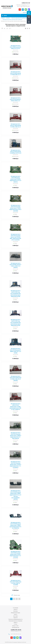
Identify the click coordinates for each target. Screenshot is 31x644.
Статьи (16, 624)
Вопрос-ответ (15, 626)
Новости (16, 609)
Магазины (16, 611)
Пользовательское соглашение (15, 621)
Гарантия (15, 618)
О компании (15, 608)
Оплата (15, 614)
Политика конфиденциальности (15, 619)
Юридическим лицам (15, 613)
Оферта (16, 622)
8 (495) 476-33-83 (26, 3)
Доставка (16, 616)
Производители (16, 627)
